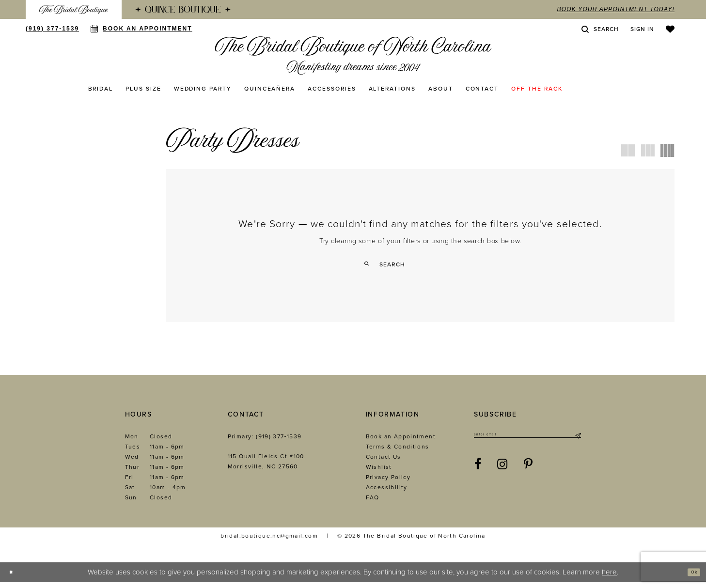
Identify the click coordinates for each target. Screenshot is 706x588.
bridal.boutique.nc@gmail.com (269, 542)
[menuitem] (74, 9)
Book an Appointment (401, 442)
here (609, 578)
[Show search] (600, 29)
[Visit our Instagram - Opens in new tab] (502, 475)
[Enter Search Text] (420, 264)
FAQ (373, 503)
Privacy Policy (388, 483)
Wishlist (379, 473)
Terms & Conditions (398, 452)
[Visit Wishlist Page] (670, 29)
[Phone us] (52, 29)
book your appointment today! (616, 9)
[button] (642, 29)
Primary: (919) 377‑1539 (265, 442)
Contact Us (384, 463)
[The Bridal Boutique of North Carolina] (353, 55)
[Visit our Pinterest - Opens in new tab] (528, 475)
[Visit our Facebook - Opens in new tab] (478, 475)
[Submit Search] (370, 264)
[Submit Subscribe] (577, 443)
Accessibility (387, 493)
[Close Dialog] (15, 578)
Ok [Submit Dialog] (690, 578)
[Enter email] (527, 443)
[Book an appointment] (141, 29)
